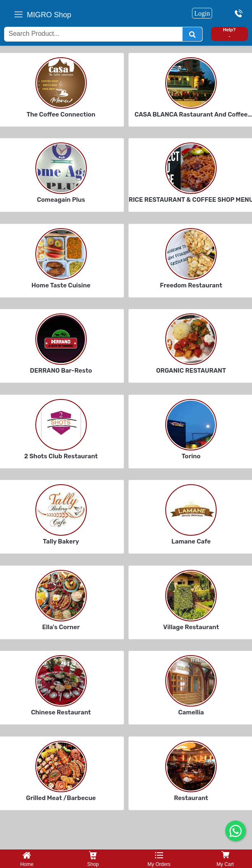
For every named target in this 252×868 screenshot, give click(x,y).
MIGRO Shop (49, 15)
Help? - (230, 33)
